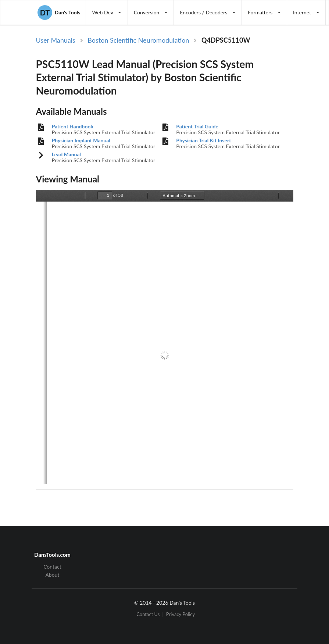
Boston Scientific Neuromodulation (138, 40)
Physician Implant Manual (81, 140)
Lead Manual (66, 154)
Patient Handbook (73, 127)
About (52, 575)
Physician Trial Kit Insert (203, 140)
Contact (52, 567)
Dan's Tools (59, 13)
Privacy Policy (180, 615)
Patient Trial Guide (197, 127)
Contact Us (148, 615)
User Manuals (56, 40)
